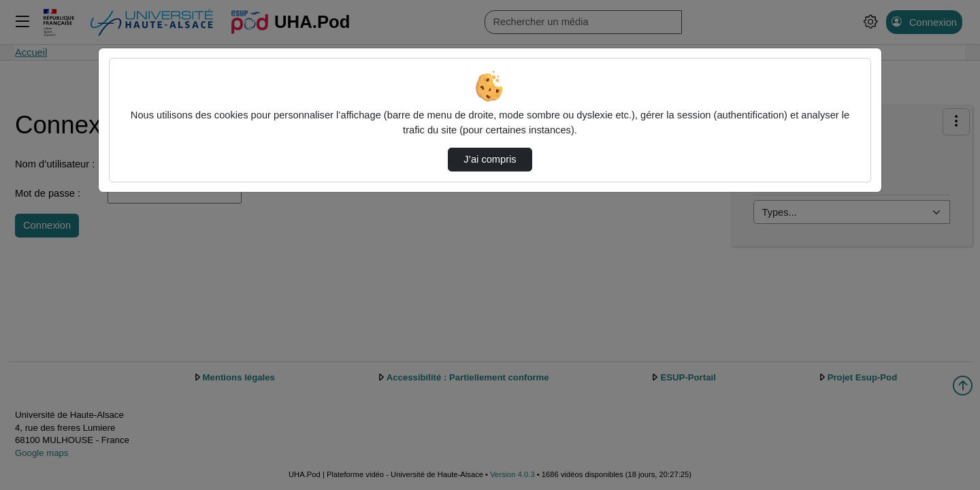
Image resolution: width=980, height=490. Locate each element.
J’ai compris (490, 159)
